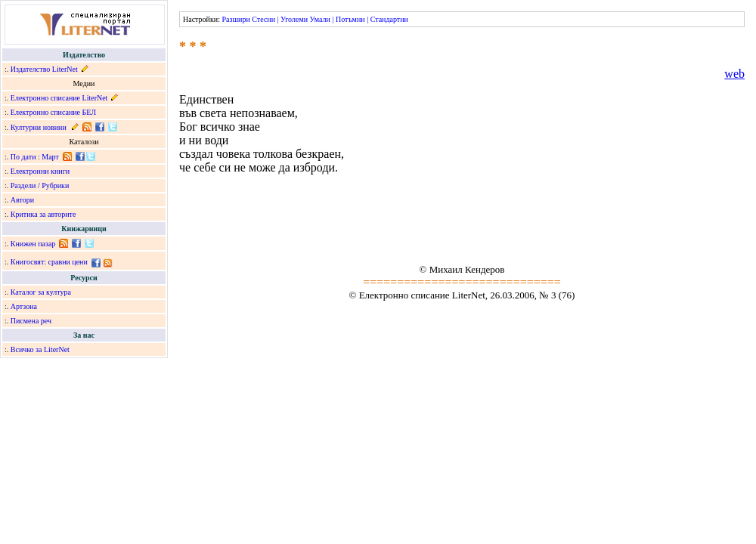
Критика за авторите (43, 214)
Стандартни (389, 19)
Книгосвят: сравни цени (49, 262)
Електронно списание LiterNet (59, 98)
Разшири (235, 19)
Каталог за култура (41, 292)
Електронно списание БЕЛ (53, 112)
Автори (22, 200)
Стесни (263, 19)
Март (50, 157)
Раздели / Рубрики (40, 185)
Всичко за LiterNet (40, 349)
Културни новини (39, 127)
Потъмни (350, 19)
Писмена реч (31, 321)
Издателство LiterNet (44, 69)
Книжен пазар (33, 244)
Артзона (24, 306)
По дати (23, 157)
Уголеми (294, 19)
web (734, 74)
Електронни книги (40, 171)
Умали (320, 19)
